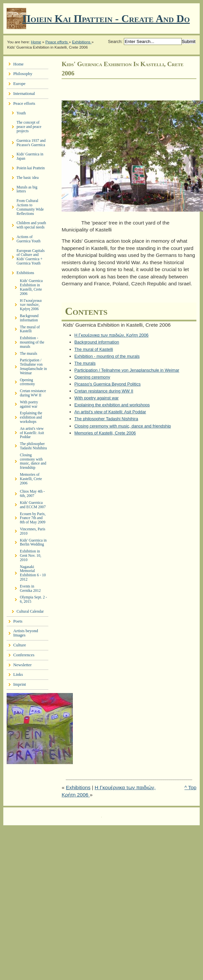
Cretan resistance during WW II (104, 391)
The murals (85, 363)
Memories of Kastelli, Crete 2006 (105, 433)
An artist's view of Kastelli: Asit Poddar (110, 412)
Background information (97, 342)
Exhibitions (82, 42)
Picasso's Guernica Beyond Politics (108, 384)
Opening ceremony (92, 377)
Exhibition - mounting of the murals (107, 356)
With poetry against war (97, 398)
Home (36, 42)
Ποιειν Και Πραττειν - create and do (106, 19)
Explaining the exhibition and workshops (112, 405)
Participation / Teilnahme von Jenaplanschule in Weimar (127, 370)
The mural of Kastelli (94, 349)
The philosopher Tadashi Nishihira (106, 419)
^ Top (190, 787)
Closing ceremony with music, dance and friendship (123, 426)
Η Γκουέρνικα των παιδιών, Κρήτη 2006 (112, 335)
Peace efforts (57, 42)
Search (115, 41)
